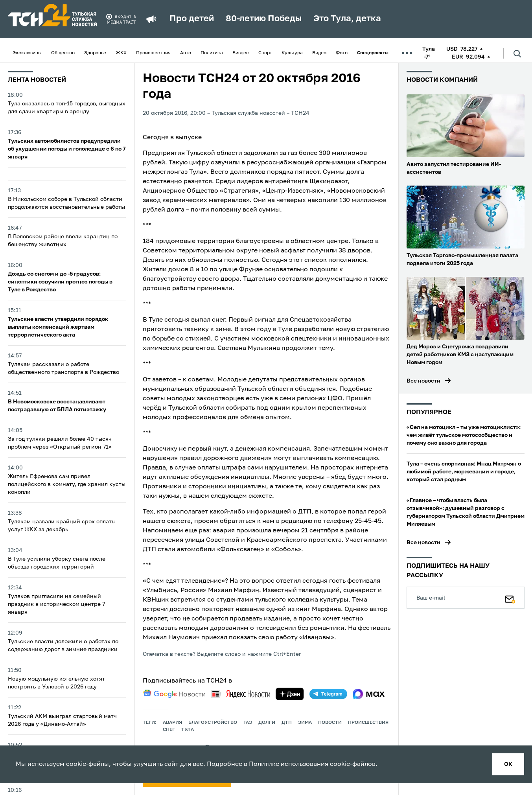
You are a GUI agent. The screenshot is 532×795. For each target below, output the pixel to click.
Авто (186, 53)
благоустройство (213, 723)
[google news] (174, 694)
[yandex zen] (290, 694)
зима (305, 723)
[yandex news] (241, 694)
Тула (188, 730)
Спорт (265, 53)
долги (267, 723)
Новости (330, 723)
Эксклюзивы (27, 53)
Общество (63, 53)
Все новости (423, 381)
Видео (319, 53)
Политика (212, 53)
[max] (369, 694)
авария (172, 723)
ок (508, 764)
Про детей (192, 19)
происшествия (368, 723)
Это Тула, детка (347, 19)
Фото (342, 53)
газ (248, 723)
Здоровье (95, 53)
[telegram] (328, 694)
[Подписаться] (510, 598)
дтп (287, 723)
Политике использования (289, 764)
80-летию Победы (264, 19)
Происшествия (153, 53)
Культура (292, 53)
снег (169, 730)
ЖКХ (121, 53)
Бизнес (241, 53)
